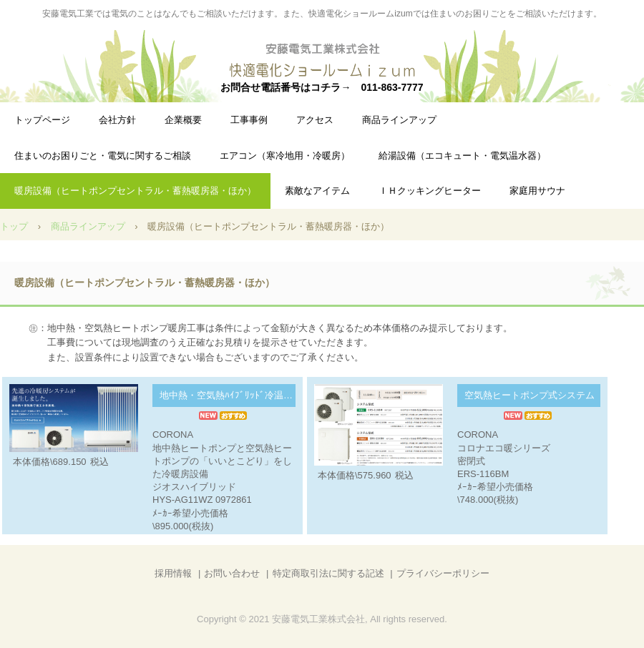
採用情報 (173, 573)
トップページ (42, 120)
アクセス (315, 120)
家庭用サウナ (537, 191)
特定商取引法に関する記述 (328, 573)
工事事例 (249, 120)
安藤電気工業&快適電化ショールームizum (322, 62)
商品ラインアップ (399, 120)
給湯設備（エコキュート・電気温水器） (462, 156)
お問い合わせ (232, 573)
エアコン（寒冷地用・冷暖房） (285, 156)
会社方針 (117, 120)
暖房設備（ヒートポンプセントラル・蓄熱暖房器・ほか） (135, 191)
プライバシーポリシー (443, 573)
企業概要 (183, 120)
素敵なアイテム (317, 191)
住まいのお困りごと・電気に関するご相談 (103, 156)
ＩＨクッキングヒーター (430, 191)
